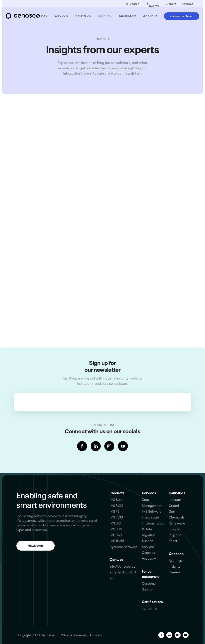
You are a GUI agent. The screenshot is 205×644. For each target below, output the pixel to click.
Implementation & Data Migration (154, 529)
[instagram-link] (109, 446)
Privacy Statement (75, 635)
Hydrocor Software (123, 546)
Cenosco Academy (149, 555)
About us (175, 560)
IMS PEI (115, 511)
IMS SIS (115, 523)
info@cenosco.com (124, 566)
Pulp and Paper (175, 537)
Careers (175, 572)
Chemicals (177, 517)
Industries (177, 492)
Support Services (148, 543)
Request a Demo (182, 16)
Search (152, 5)
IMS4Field (117, 540)
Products (117, 492)
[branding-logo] (23, 16)
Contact (187, 3)
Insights (175, 566)
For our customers (151, 574)
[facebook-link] (82, 446)
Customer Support (149, 586)
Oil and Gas (174, 508)
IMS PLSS (116, 517)
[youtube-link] (123, 446)
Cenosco (176, 553)
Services (149, 492)
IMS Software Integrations (152, 514)
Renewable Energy (177, 526)
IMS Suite (117, 499)
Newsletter (35, 545)
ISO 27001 (150, 609)
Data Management (152, 502)
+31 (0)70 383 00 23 (123, 575)
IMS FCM (116, 529)
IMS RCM (116, 505)
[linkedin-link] (96, 446)
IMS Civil (116, 535)
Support (170, 3)
